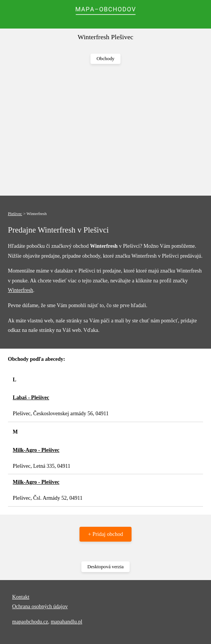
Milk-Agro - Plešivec (36, 450)
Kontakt (21, 597)
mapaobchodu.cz (30, 622)
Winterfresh (21, 290)
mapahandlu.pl (66, 622)
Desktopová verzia (106, 567)
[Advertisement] (105, 130)
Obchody (105, 59)
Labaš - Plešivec (31, 398)
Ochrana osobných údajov (40, 607)
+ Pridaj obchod (105, 534)
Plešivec (15, 214)
